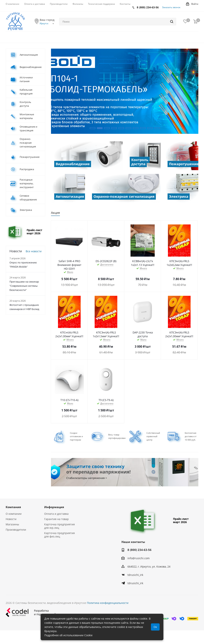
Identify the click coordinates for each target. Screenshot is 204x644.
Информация (54, 507)
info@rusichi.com (139, 558)
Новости (11, 519)
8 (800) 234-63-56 (148, 7)
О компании (14, 514)
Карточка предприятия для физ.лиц (59, 535)
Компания (13, 507)
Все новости (34, 251)
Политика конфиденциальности (108, 603)
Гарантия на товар (56, 519)
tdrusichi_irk (135, 575)
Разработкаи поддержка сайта (32, 612)
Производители (16, 530)
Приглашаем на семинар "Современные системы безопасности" (24, 286)
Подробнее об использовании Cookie (68, 635)
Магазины (12, 524)
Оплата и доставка (56, 514)
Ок (155, 627)
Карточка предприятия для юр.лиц (59, 526)
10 (157, 128)
